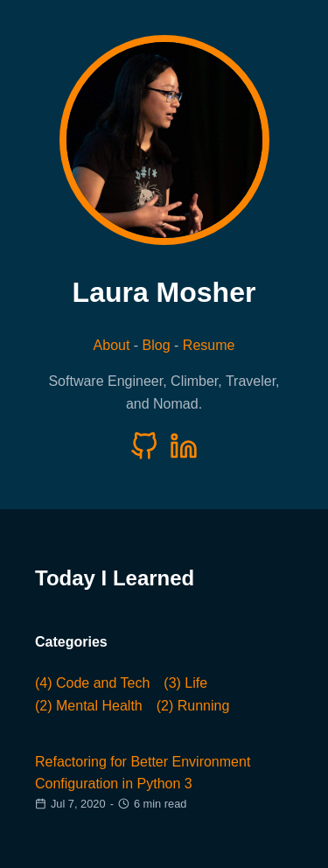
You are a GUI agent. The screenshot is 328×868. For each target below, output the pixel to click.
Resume (209, 345)
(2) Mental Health (89, 706)
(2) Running (193, 706)
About (112, 345)
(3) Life (185, 683)
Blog (157, 345)
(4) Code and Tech (92, 683)
